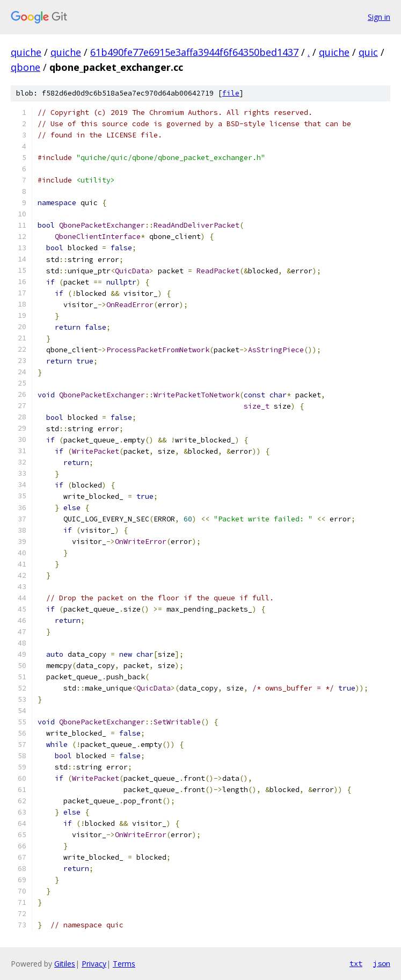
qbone (25, 67)
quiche (26, 52)
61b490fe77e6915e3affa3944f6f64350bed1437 (194, 52)
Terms (124, 964)
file (231, 93)
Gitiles (65, 964)
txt (356, 963)
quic (368, 52)
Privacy (94, 964)
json (382, 963)
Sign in (379, 17)
